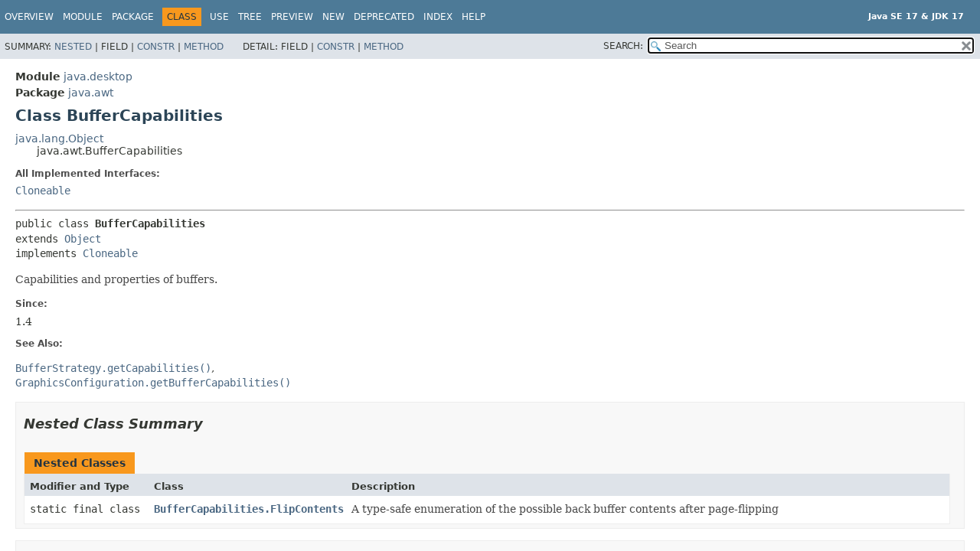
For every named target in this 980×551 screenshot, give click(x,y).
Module (83, 17)
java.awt (91, 93)
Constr (156, 47)
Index (438, 17)
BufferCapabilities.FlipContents (249, 509)
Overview (29, 17)
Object (83, 239)
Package (133, 17)
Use (219, 17)
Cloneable (43, 191)
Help (474, 17)
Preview (292, 17)
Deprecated (384, 17)
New (333, 17)
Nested (73, 47)
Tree (250, 17)
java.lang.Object (59, 139)
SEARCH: (623, 46)
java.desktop (98, 77)
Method (204, 47)
